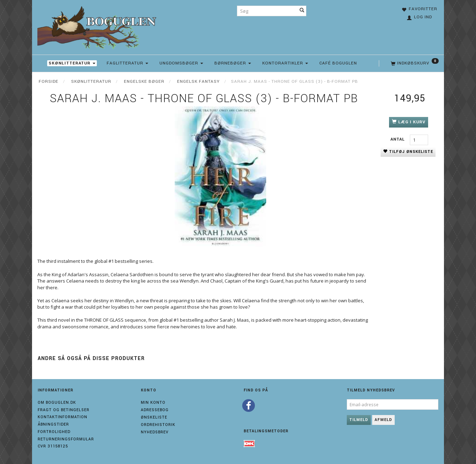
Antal (398, 139)
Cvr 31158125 (53, 446)
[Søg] (302, 11)
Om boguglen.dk (57, 403)
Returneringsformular (66, 439)
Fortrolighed (54, 432)
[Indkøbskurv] (414, 63)
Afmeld (383, 420)
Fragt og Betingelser (64, 410)
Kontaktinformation (62, 417)
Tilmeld (359, 420)
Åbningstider (53, 424)
